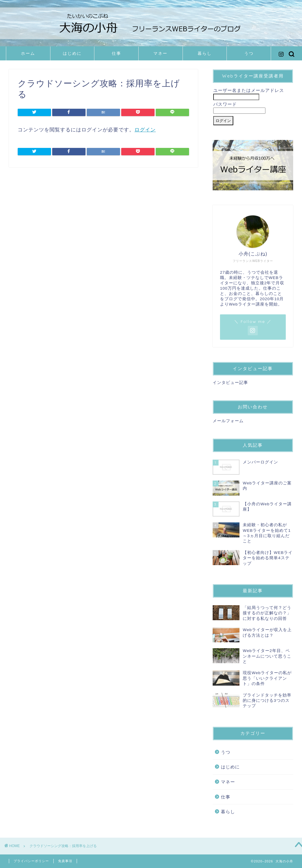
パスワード (225, 104)
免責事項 (65, 861)
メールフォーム (228, 421)
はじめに (72, 53)
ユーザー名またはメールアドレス (249, 90)
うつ (249, 53)
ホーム (28, 53)
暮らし (205, 53)
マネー (160, 53)
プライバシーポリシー (31, 861)
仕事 (116, 53)
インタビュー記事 (230, 383)
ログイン (145, 130)
